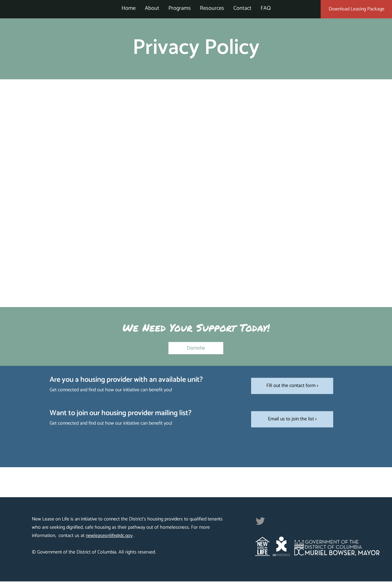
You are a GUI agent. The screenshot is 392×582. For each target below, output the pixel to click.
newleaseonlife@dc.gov (109, 536)
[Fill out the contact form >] (292, 386)
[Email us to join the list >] (292, 419)
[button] (196, 348)
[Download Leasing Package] (356, 9)
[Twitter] (260, 521)
